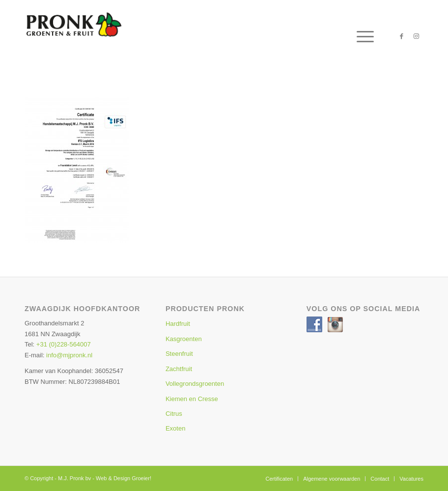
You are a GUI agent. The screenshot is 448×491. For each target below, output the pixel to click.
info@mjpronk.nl (69, 355)
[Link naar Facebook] (401, 36)
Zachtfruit (179, 369)
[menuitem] (360, 36)
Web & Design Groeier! (124, 478)
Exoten (175, 428)
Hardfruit (178, 324)
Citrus (174, 414)
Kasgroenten (184, 339)
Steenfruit (179, 354)
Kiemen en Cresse (192, 399)
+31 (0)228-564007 (64, 344)
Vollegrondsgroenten (195, 384)
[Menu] (360, 36)
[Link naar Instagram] (416, 36)
